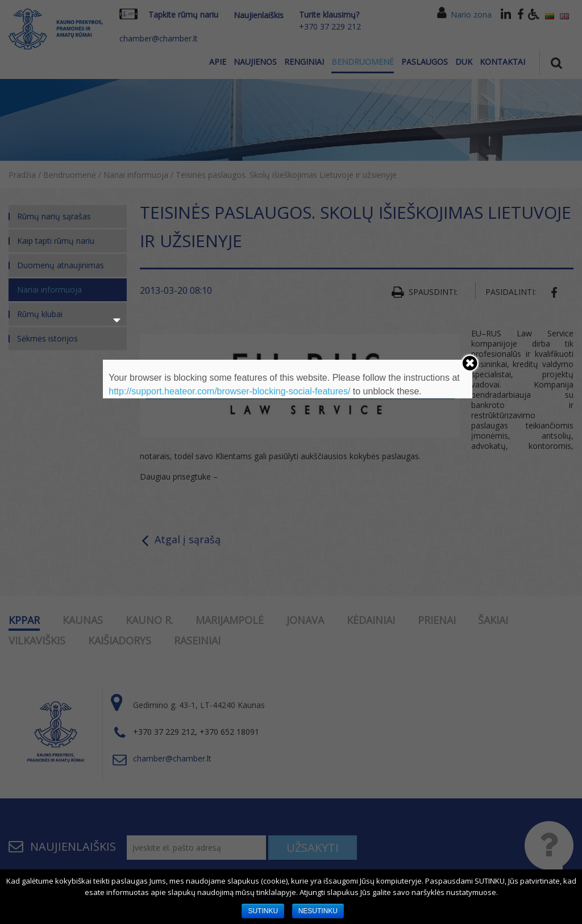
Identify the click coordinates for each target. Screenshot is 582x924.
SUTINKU (263, 911)
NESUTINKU (318, 911)
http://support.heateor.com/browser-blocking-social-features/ (229, 391)
